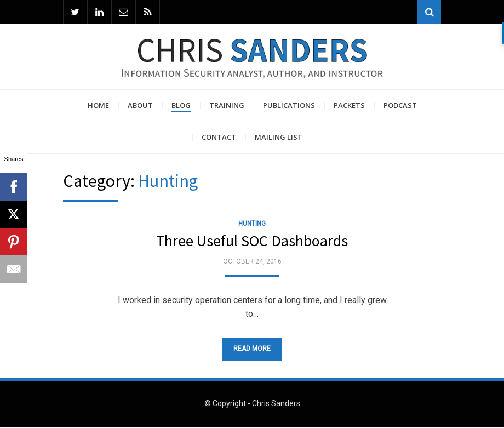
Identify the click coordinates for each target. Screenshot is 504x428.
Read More (252, 350)
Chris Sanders (276, 405)
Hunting (252, 225)
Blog (181, 106)
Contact (219, 138)
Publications (289, 106)
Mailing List (279, 138)
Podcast (400, 106)
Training (227, 106)
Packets (349, 106)
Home (98, 106)
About (140, 106)
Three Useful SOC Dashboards (252, 242)
